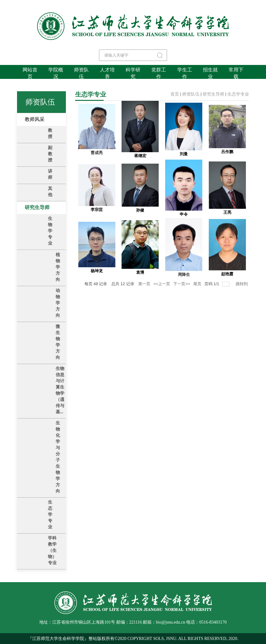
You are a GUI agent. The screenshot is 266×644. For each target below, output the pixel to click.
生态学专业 (238, 94)
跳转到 (242, 284)
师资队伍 (191, 94)
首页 (175, 94)
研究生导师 (213, 94)
